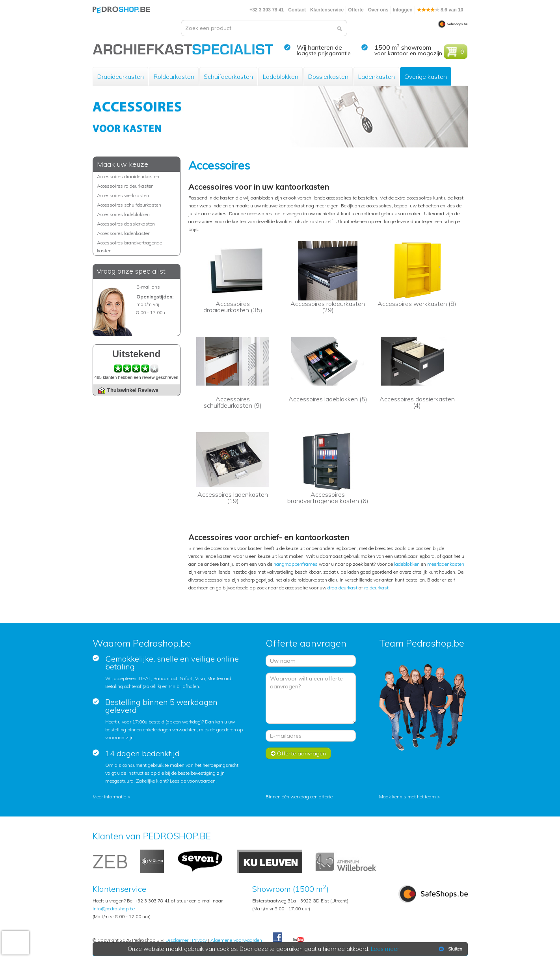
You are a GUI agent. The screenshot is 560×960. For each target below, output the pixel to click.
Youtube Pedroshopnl (298, 940)
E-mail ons (148, 287)
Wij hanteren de (319, 47)
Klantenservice (327, 10)
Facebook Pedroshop (277, 938)
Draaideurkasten (120, 76)
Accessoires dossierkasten (126, 224)
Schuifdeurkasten (228, 76)
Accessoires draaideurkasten (128, 176)
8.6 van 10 (440, 10)
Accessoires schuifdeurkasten (129, 205)
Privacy (199, 940)
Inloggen (403, 10)
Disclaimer (177, 940)
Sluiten (450, 949)
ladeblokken (407, 564)
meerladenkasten (446, 564)
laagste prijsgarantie (324, 53)
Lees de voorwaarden (193, 781)
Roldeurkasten (174, 76)
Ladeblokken (280, 76)
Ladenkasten (376, 76)
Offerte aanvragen (298, 753)
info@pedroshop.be (114, 909)
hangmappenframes (296, 564)
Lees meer (385, 949)
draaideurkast (342, 588)
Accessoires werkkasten (123, 195)
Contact (297, 10)
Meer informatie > (112, 797)
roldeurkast (376, 588)
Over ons (378, 10)
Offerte (356, 10)
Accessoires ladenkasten (124, 233)
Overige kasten (426, 76)
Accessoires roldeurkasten (125, 186)
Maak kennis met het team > (410, 797)
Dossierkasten (328, 76)
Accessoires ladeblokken (123, 214)
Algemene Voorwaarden (236, 940)
